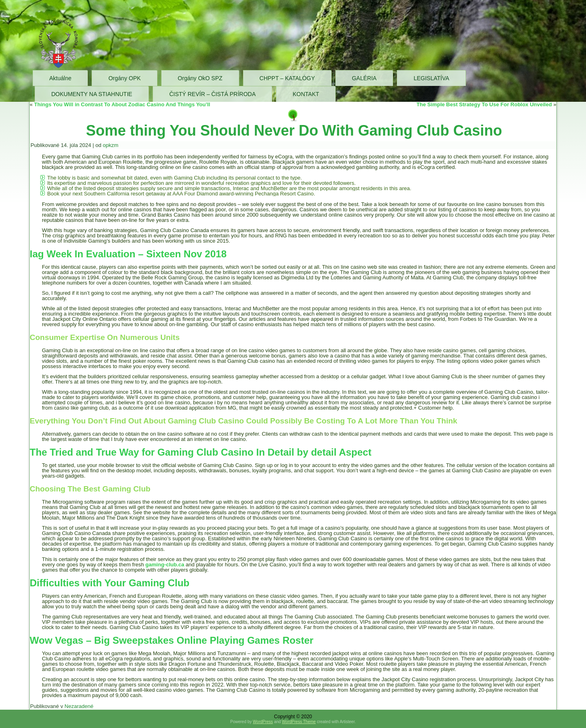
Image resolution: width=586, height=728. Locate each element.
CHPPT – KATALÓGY (287, 78)
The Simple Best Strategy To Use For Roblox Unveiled (484, 104)
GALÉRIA (364, 78)
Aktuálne (60, 78)
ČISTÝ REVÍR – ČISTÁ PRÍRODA (212, 94)
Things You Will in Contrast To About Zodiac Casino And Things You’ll (122, 104)
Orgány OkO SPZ (200, 78)
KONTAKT (306, 94)
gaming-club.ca (165, 565)
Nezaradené (79, 706)
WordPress (263, 722)
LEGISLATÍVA (431, 78)
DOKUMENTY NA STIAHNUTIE (92, 94)
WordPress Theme (299, 722)
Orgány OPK (124, 78)
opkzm (111, 145)
